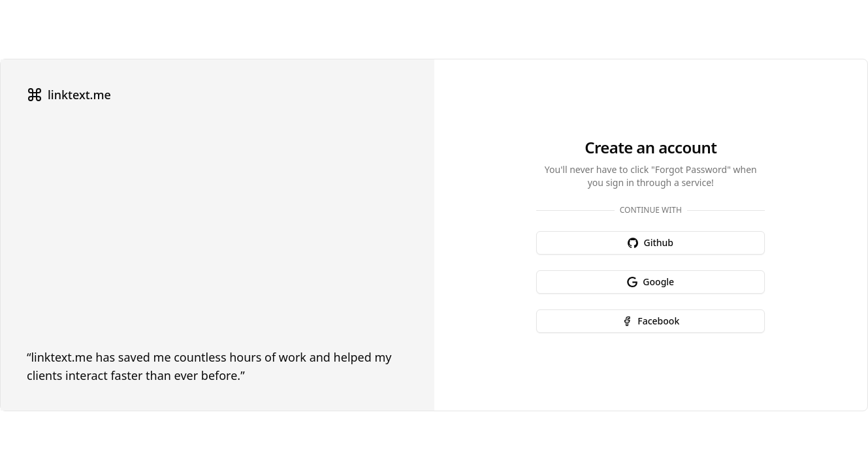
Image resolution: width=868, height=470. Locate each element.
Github (651, 243)
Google (651, 282)
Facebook (651, 321)
